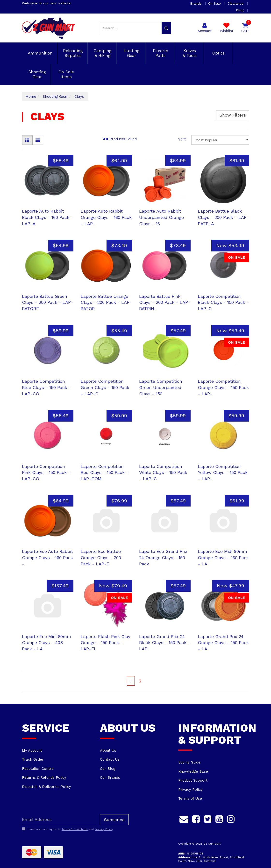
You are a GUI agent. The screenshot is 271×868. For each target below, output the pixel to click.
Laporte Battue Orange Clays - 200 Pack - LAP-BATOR (106, 302)
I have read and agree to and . (68, 829)
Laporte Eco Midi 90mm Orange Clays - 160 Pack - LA (223, 557)
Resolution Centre (38, 769)
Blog (240, 10)
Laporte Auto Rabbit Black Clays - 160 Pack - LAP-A (48, 217)
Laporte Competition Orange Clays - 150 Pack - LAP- (223, 387)
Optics (218, 53)
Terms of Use (190, 799)
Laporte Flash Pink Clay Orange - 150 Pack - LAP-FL (105, 643)
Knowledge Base (193, 771)
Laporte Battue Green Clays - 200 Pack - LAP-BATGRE (48, 302)
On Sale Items (65, 74)
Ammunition (39, 53)
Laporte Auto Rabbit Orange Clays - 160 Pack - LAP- (106, 217)
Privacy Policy (190, 790)
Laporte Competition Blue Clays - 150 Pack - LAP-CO (46, 387)
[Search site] (166, 28)
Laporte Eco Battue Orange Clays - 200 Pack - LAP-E (101, 557)
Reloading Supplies (72, 53)
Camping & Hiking (102, 53)
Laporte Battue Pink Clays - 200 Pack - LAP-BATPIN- (165, 302)
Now (230, 245)
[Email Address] (59, 820)
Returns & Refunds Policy (44, 778)
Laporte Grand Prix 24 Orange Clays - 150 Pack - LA (223, 643)
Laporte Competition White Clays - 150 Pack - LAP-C (163, 472)
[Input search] (131, 28)
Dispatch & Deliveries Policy (46, 787)
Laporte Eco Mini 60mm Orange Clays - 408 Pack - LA (46, 643)
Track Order (33, 759)
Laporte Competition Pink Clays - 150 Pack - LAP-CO (46, 472)
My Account (32, 750)
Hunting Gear (131, 53)
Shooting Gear (36, 74)
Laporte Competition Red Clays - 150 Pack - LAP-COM (105, 472)
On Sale (215, 3)
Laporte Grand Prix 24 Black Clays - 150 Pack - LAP (165, 643)
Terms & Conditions (75, 829)
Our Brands (110, 778)
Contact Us (110, 759)
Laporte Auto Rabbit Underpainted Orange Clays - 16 (161, 217)
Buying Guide (189, 762)
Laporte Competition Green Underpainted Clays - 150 (161, 387)
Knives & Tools (189, 53)
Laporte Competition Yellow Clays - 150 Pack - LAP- (223, 472)
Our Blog (108, 769)
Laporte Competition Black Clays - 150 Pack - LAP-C (223, 302)
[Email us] (184, 819)
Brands (196, 3)
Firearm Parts (160, 53)
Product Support (193, 780)
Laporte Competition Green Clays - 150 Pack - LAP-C (105, 387)
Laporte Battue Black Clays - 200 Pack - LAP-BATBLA (223, 217)
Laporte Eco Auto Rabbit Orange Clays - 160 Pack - (47, 557)
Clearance (236, 3)
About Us (108, 750)
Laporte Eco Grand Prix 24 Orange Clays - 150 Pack (163, 557)
